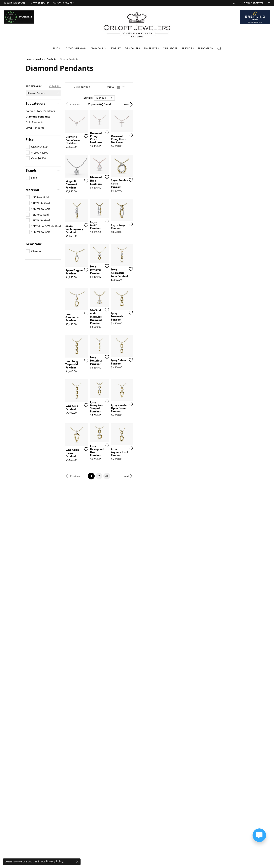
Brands (31, 170)
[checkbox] (37, 147)
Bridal (57, 48)
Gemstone (34, 244)
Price (30, 139)
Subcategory (36, 103)
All (165, 720)
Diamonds (98, 48)
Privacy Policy (54, 861)
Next (242, 104)
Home (29, 59)
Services (188, 48)
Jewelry (115, 48)
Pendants (51, 59)
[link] (15, 3)
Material (32, 190)
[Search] (220, 49)
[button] (234, 3)
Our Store (170, 48)
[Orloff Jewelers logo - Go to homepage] (137, 25)
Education (206, 48)
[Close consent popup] (77, 862)
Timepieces (151, 48)
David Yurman (76, 48)
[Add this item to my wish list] (122, 173)
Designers (132, 48)
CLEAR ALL (55, 87)
